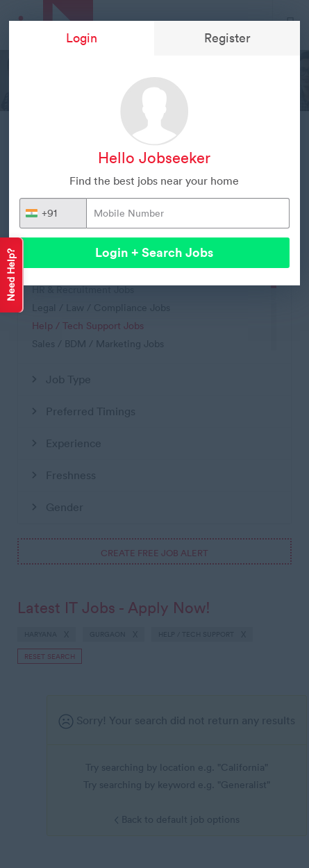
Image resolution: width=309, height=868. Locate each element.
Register (227, 38)
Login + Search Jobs (154, 252)
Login (82, 38)
